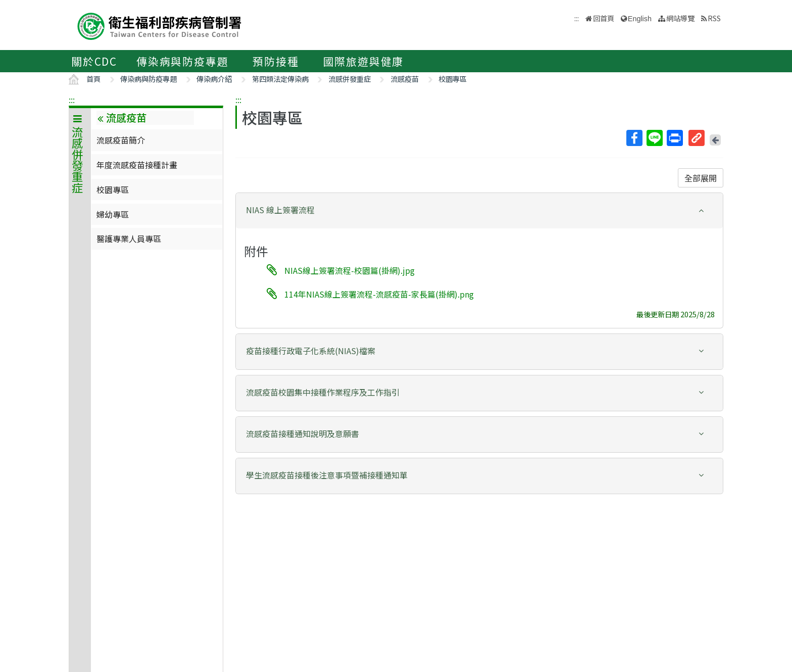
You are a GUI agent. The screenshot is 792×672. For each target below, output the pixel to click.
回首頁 (604, 18)
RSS (714, 18)
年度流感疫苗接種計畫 (137, 165)
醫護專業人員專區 (129, 238)
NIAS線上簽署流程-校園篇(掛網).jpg (350, 270)
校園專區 (453, 79)
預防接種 (276, 61)
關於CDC (94, 61)
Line (654, 138)
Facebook (634, 138)
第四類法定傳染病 (280, 79)
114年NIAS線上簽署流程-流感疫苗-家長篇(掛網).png (379, 294)
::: (72, 100)
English (640, 19)
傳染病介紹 (214, 79)
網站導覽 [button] (680, 18)
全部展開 (701, 178)
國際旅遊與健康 (364, 61)
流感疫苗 (405, 79)
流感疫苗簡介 (121, 140)
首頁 (93, 79)
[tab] (479, 211)
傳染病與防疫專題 (182, 61)
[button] (479, 210)
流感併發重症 (350, 79)
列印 (674, 138)
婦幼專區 (113, 214)
